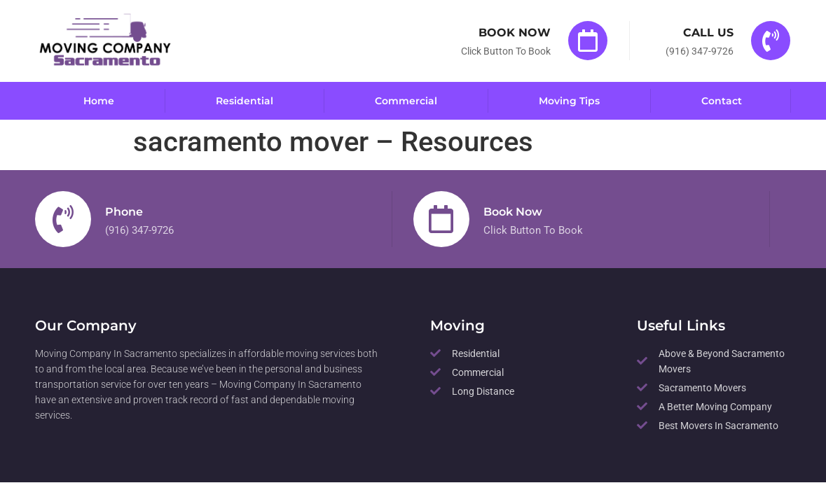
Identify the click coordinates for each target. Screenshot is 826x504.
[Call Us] (771, 41)
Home (99, 100)
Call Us (708, 33)
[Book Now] (588, 41)
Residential (245, 100)
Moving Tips (569, 100)
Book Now (515, 33)
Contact (722, 100)
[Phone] (63, 218)
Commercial (406, 100)
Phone (124, 211)
